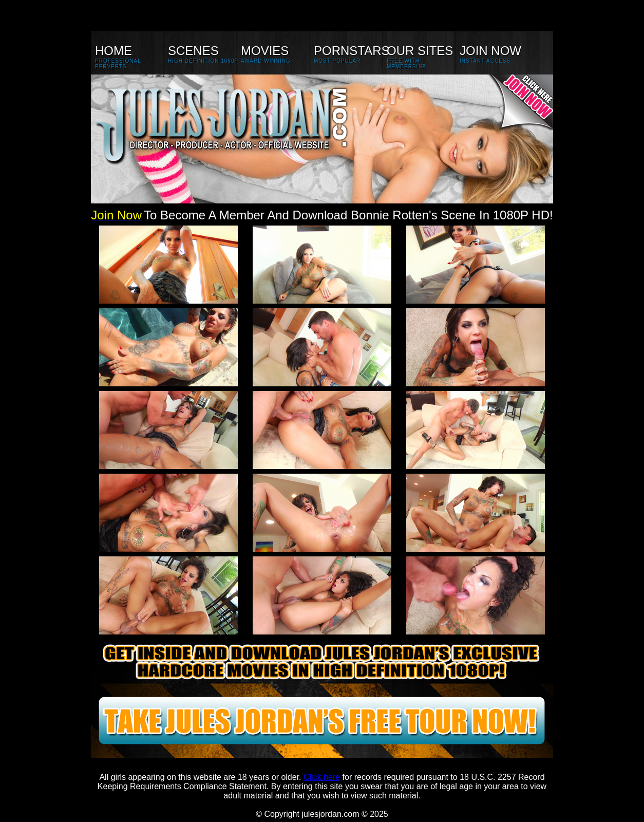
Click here (322, 777)
